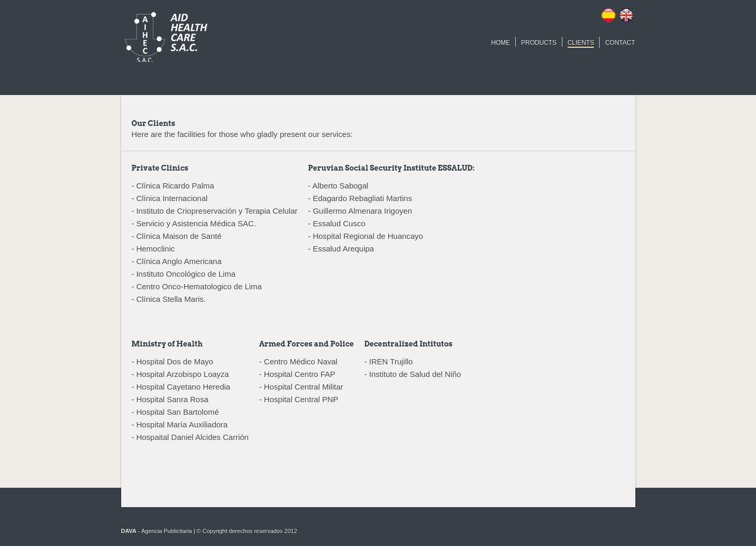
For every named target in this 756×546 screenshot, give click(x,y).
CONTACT (620, 43)
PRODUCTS (539, 43)
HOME (501, 43)
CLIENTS (581, 43)
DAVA (129, 531)
